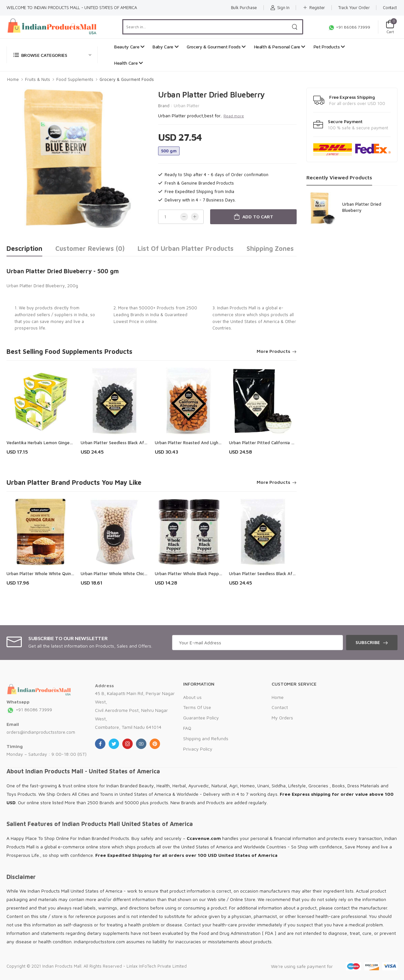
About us (192, 697)
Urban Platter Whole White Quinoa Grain (47, 574)
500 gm (169, 151)
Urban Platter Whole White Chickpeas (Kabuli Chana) (133, 574)
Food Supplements (75, 79)
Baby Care (165, 47)
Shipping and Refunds (206, 738)
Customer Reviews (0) (90, 248)
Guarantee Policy (201, 718)
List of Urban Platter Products (186, 248)
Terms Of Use (197, 707)
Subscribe (368, 642)
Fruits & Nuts (38, 79)
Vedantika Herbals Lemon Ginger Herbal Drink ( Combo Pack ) (67, 443)
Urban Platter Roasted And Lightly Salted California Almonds (215, 443)
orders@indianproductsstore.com (41, 732)
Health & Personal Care (280, 47)
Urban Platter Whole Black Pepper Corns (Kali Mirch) (206, 574)
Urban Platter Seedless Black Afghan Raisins (124, 443)
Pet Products (329, 47)
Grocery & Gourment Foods (216, 47)
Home (13, 79)
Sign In (280, 7)
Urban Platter (187, 106)
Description (24, 248)
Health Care (128, 63)
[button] (52, 55)
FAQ (187, 728)
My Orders (282, 718)
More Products (273, 351)
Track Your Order (354, 7)
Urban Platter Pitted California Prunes (267, 443)
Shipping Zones (270, 248)
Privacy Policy (198, 749)
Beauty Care (129, 47)
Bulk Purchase (244, 7)
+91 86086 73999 (349, 27)
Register (314, 7)
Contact (390, 7)
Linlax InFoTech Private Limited (157, 966)
